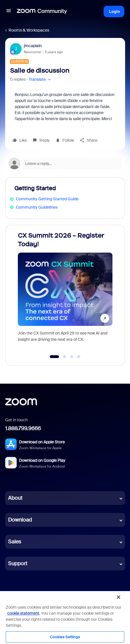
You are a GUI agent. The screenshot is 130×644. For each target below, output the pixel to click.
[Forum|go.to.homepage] (42, 11)
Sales (15, 542)
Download (20, 520)
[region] (65, 617)
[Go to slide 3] (72, 357)
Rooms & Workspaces (29, 30)
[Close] (118, 597)
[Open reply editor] (65, 164)
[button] (9, 11)
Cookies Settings (65, 637)
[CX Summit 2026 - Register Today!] (65, 290)
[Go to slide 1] (55, 357)
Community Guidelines (37, 207)
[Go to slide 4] (79, 357)
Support (18, 564)
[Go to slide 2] (65, 357)
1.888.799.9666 (23, 428)
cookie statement (23, 613)
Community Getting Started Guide (47, 199)
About (15, 498)
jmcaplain (33, 46)
